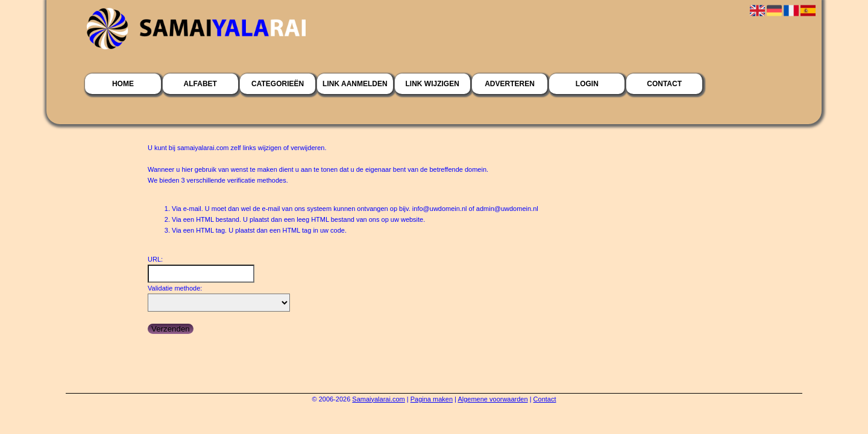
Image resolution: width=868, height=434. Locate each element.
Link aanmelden (355, 84)
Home (123, 84)
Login (587, 84)
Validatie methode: (175, 288)
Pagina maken (432, 399)
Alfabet (200, 84)
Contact (664, 84)
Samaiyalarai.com (378, 399)
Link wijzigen (432, 84)
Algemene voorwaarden (492, 399)
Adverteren (510, 84)
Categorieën (278, 84)
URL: (155, 259)
